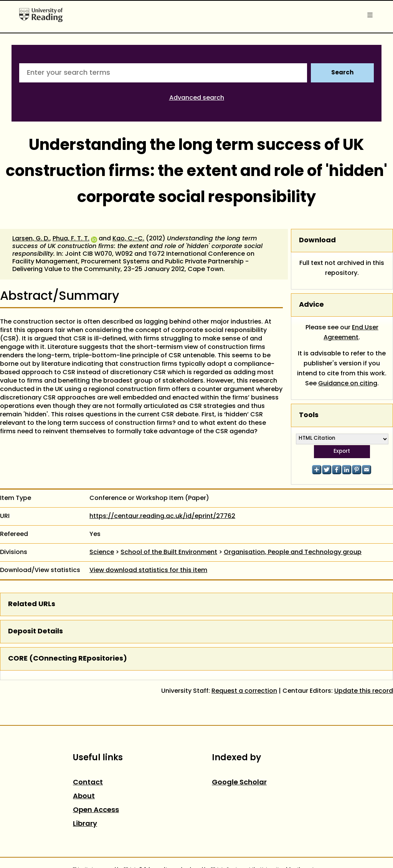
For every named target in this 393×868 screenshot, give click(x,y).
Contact (88, 783)
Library (85, 824)
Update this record (364, 691)
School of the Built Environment (169, 552)
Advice (311, 305)
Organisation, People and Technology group (293, 552)
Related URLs (32, 604)
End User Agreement (351, 333)
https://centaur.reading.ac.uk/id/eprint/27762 (162, 516)
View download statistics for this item (148, 570)
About (84, 796)
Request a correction (244, 691)
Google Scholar (239, 783)
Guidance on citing (348, 384)
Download (317, 241)
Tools (309, 415)
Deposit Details (36, 632)
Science (102, 552)
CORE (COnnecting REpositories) (68, 659)
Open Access (96, 810)
